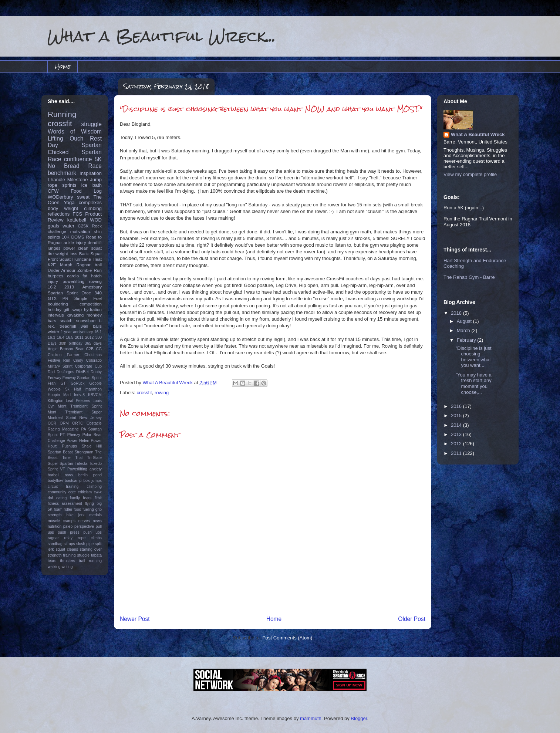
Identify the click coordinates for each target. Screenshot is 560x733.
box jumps (93, 481)
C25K (83, 226)
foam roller (63, 509)
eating (61, 498)
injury (53, 281)
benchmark (62, 173)
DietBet (82, 372)
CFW (53, 191)
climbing (93, 208)
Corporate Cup (88, 366)
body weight (63, 208)
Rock (97, 226)
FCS (77, 214)
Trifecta (81, 464)
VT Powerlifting (74, 469)
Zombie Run (90, 270)
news (97, 521)
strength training (62, 555)
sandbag (55, 544)
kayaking (75, 315)
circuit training (63, 487)
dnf (50, 498)
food (77, 509)
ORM (64, 423)
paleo (68, 526)
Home (63, 66)
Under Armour (62, 270)
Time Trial (72, 458)
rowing (162, 393)
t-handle (56, 180)
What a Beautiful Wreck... (162, 36)
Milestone (78, 180)
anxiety (96, 469)
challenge (57, 231)
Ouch (76, 139)
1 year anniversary (77, 332)
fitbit (98, 498)
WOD (96, 220)
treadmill (68, 326)
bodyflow (55, 481)
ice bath (92, 185)
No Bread (64, 166)
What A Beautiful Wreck (478, 134)
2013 (69, 287)
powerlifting (73, 281)
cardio (73, 276)
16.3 (51, 337)
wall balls (91, 326)
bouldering (58, 304)
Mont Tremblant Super (75, 412)
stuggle (84, 555)
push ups (92, 532)
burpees (55, 276)
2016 (457, 406)
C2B (90, 349)
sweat (83, 197)
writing (67, 567)
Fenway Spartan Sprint (82, 378)
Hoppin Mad (59, 395)
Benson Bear (72, 349)
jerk (82, 515)
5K (98, 159)
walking (54, 567)
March (464, 330)
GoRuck (78, 383)
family (75, 498)
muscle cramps (62, 521)
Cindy (78, 360)
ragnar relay (60, 538)
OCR (52, 423)
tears (52, 561)
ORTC (77, 423)
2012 (89, 337)
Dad (51, 372)
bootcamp (73, 481)
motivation (80, 231)
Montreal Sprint (62, 418)
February (467, 340)
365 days (93, 343)
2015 (457, 416)
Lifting (55, 139)
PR (65, 298)
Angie (53, 349)
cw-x (98, 492)
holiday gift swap (65, 309)
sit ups (69, 544)
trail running (90, 561)
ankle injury (75, 242)
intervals (56, 315)
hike (70, 515)
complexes (90, 202)
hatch (96, 276)
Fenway (54, 378)
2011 (79, 337)
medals (96, 515)
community (57, 492)
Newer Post (135, 619)
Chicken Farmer (63, 355)
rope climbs (90, 538)
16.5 (70, 337)
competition (91, 304)
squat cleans (67, 549)
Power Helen (78, 441)
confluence (78, 159)
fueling (88, 509)
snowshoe (86, 320)
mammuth (311, 718)
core (72, 492)
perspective (84, 526)
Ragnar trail (89, 265)
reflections (59, 214)
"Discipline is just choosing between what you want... (473, 357)
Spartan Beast (60, 452)
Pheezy (74, 435)
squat (96, 248)
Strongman (84, 452)
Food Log (86, 191)
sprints (69, 185)
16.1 (98, 332)
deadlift (95, 242)
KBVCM (95, 395)
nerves (84, 521)
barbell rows (60, 475)
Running (62, 114)
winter (53, 332)
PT (62, 435)
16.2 (52, 287)
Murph (66, 265)
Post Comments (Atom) (287, 638)
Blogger (359, 718)
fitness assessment (65, 504)
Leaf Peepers (78, 401)
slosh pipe (85, 544)
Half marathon (88, 389)
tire (51, 254)
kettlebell (77, 220)
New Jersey (91, 418)
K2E (52, 265)
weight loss (66, 254)
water (68, 226)
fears (87, 498)
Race (95, 166)
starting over (91, 549)
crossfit (144, 393)
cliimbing (94, 487)
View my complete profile (470, 174)
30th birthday (71, 343)
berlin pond (90, 475)
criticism (85, 492)
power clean (76, 248)
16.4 (61, 337)
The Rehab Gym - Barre (469, 277)
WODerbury (60, 197)
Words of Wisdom (75, 131)
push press (68, 532)
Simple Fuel (88, 298)
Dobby (96, 372)
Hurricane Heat (87, 259)
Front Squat (59, 259)
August (465, 321)
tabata (96, 555)
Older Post (412, 619)
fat (85, 276)
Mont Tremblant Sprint (80, 406)
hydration (93, 309)
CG (99, 349)
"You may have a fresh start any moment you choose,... (473, 384)
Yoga (69, 202)
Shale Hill (92, 446)
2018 (457, 313)
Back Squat (90, 254)
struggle (92, 124)
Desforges (65, 372)
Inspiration (91, 173)
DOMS (78, 237)
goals (53, 226)
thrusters (67, 561)
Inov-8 (79, 395)
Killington (55, 401)
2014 (457, 425)
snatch (66, 320)
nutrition (55, 526)
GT (63, 383)
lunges (54, 248)
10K (66, 237)
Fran (52, 383)
